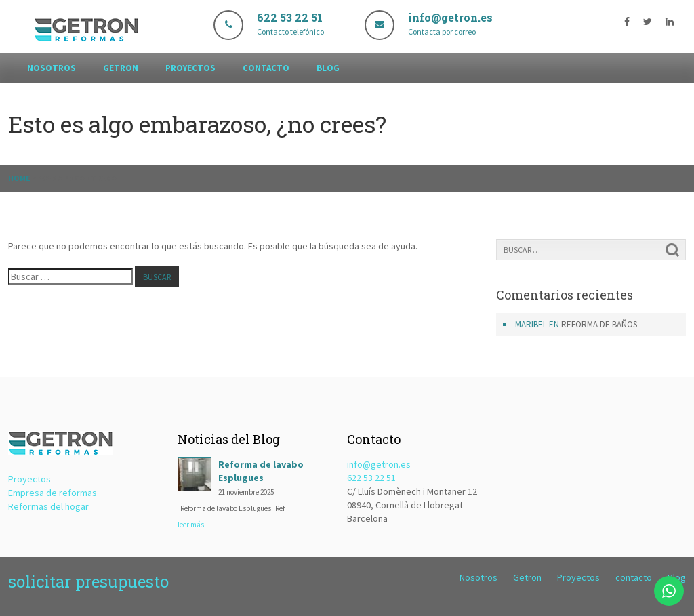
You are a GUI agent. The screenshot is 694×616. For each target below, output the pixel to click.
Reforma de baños (599, 324)
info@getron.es (379, 464)
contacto (266, 68)
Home (19, 178)
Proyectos (190, 68)
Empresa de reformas (53, 493)
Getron (121, 68)
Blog (328, 68)
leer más (191, 525)
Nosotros (52, 68)
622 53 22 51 (371, 478)
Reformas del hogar (48, 506)
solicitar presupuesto (88, 581)
